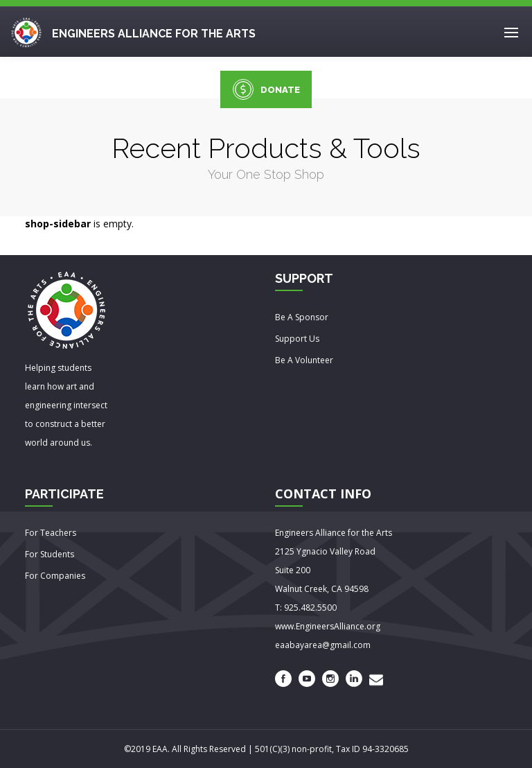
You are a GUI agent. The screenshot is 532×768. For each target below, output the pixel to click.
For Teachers (51, 533)
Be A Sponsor (302, 317)
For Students (50, 554)
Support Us (297, 339)
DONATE (266, 89)
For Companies (55, 576)
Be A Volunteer (304, 360)
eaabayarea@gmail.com (323, 645)
